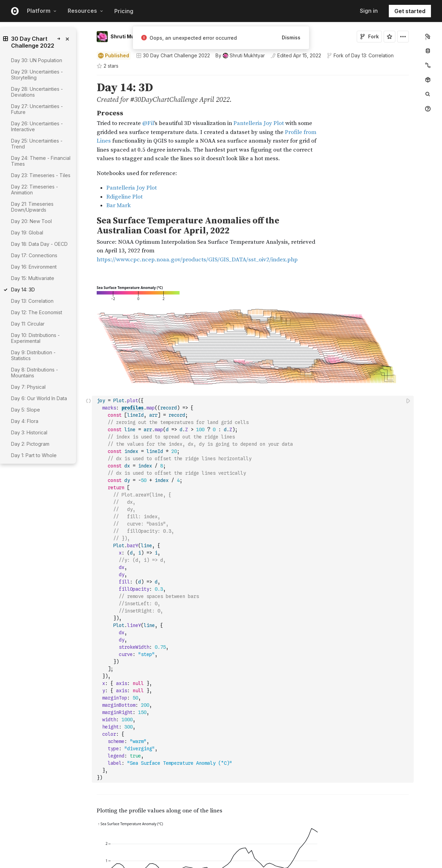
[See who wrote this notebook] (240, 56)
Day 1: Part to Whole (34, 455)
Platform (42, 11)
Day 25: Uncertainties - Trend (37, 144)
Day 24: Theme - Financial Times (41, 161)
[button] (89, 78)
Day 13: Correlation (372, 55)
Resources (85, 11)
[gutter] (62, 537)
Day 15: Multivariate (33, 278)
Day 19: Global (27, 233)
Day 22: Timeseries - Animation (35, 190)
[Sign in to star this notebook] (390, 37)
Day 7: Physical (28, 387)
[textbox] (253, 333)
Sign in (369, 11)
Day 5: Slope (26, 410)
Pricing (124, 11)
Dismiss (291, 37)
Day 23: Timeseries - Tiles (41, 175)
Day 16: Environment (34, 267)
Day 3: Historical (29, 432)
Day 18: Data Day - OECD (39, 244)
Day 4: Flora (25, 421)
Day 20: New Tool (31, 221)
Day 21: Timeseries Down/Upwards (32, 207)
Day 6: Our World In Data (39, 398)
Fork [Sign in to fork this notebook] (369, 36)
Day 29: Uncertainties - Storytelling (37, 75)
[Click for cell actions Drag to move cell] (88, 333)
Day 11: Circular (28, 324)
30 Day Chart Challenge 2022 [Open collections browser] (173, 55)
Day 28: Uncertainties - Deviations (37, 92)
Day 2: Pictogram (30, 444)
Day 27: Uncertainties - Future (37, 109)
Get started (410, 11)
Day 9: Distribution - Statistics (33, 355)
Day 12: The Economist (37, 312)
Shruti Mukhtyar (130, 36)
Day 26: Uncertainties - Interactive (37, 126)
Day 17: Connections (34, 255)
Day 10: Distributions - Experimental (35, 338)
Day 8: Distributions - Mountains (35, 373)
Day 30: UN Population (37, 60)
